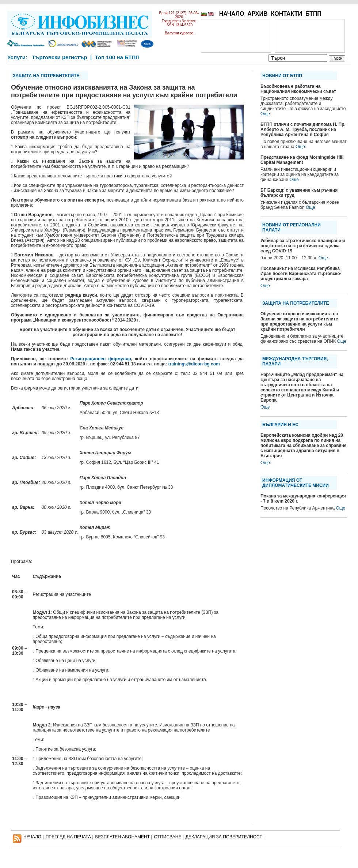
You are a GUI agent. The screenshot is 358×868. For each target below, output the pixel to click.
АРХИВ (257, 14)
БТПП (313, 14)
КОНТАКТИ (286, 14)
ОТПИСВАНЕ (168, 837)
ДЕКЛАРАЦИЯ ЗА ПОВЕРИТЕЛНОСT (224, 837)
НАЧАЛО (232, 14)
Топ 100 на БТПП (117, 57)
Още (265, 114)
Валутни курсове (179, 33)
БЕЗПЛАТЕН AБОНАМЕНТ (123, 837)
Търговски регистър (59, 57)
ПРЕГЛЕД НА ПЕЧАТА (68, 837)
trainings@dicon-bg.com (194, 364)
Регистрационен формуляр (101, 359)
